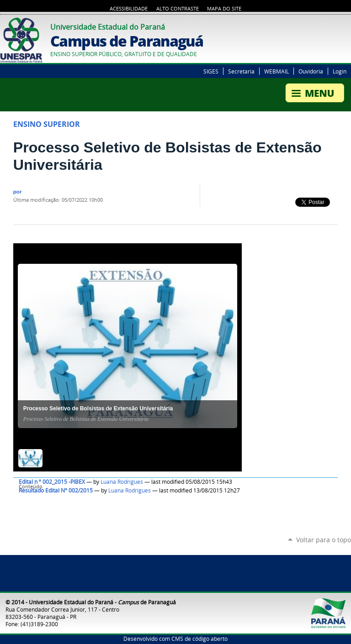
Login (340, 71)
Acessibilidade (129, 9)
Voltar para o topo (324, 540)
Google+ (346, 26)
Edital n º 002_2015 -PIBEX (52, 482)
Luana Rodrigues (122, 482)
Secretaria (241, 71)
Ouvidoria (311, 71)
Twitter (335, 26)
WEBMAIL (277, 71)
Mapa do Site (224, 9)
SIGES (211, 71)
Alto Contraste (178, 9)
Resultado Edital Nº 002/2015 (56, 490)
